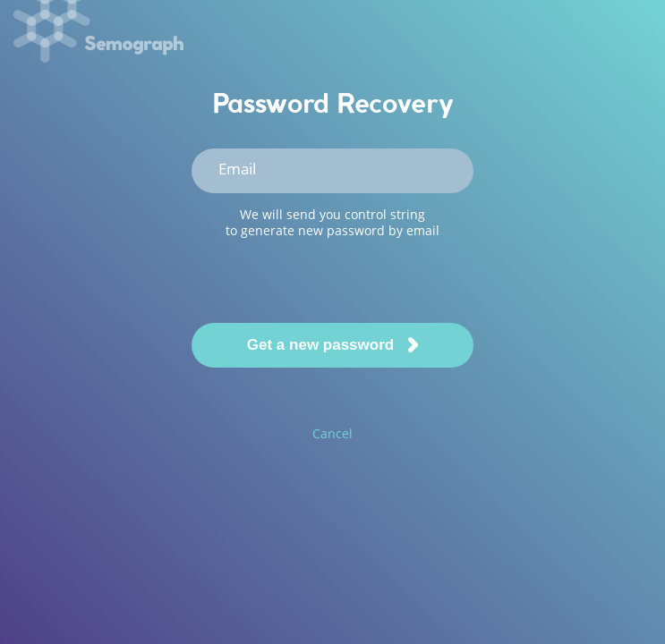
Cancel (332, 433)
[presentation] (331, 280)
